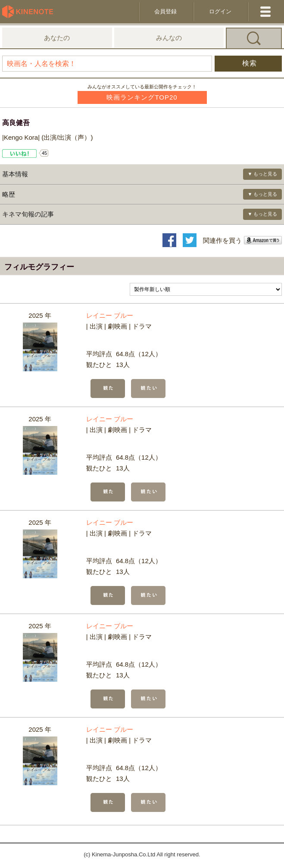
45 (44, 153)
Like (20, 154)
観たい (148, 389)
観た (108, 389)
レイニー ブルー (110, 315)
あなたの (57, 38)
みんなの (169, 38)
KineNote (30, 12)
